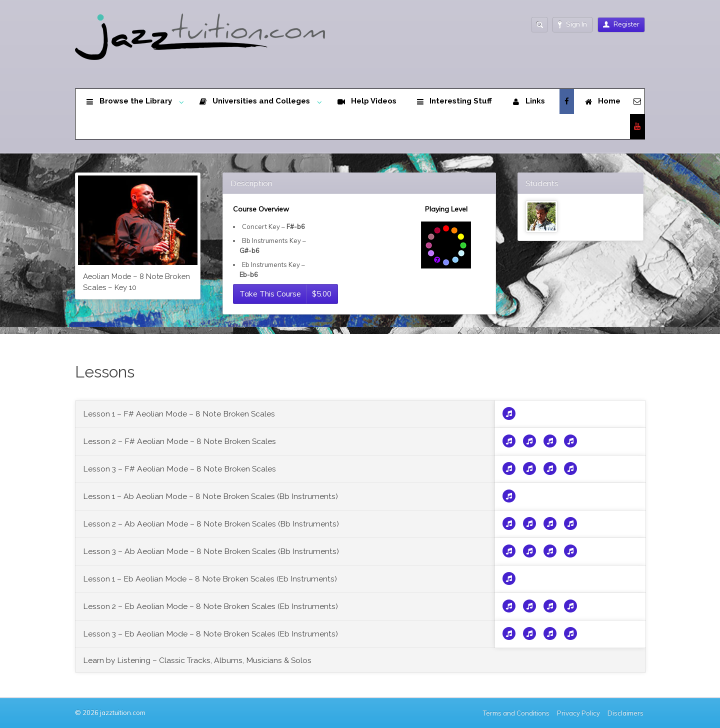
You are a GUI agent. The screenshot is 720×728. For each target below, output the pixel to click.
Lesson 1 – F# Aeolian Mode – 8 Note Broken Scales (179, 414)
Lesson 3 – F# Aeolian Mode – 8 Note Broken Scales (179, 469)
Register (621, 24)
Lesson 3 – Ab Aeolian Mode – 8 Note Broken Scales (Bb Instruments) (211, 551)
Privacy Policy (578, 713)
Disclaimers (626, 713)
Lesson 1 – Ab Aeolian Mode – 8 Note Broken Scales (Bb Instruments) (210, 496)
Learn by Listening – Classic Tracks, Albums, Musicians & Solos (197, 660)
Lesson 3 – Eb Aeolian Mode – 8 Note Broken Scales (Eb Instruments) (210, 634)
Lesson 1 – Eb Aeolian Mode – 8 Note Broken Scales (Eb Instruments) (210, 579)
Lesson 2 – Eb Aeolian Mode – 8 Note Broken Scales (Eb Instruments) (210, 606)
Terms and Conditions (516, 713)
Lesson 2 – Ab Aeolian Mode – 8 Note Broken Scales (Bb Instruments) (211, 524)
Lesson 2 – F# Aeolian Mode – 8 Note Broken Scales (179, 441)
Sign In (572, 24)
